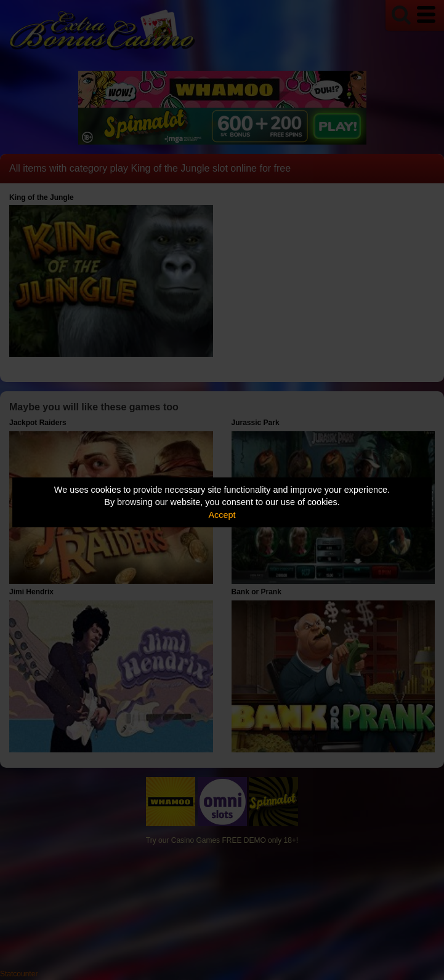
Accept (222, 515)
